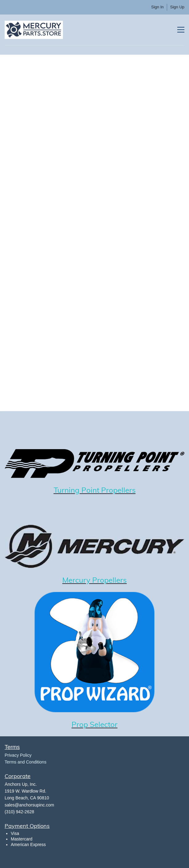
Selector (104, 724)
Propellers (117, 490)
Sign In (157, 7)
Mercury (76, 580)
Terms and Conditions (25, 762)
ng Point (85, 490)
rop (83, 724)
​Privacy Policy (18, 755)
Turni (62, 490)
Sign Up (177, 7)
